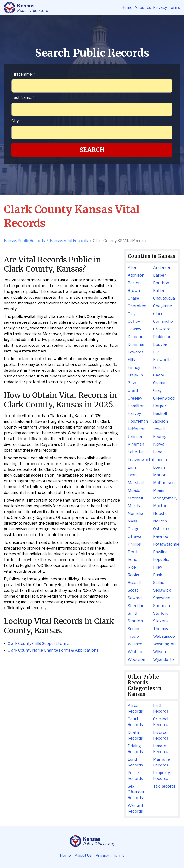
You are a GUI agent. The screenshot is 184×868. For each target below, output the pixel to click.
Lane (158, 452)
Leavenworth (139, 460)
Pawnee (161, 537)
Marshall (136, 483)
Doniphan (137, 344)
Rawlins (160, 552)
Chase (133, 298)
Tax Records (164, 786)
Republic (161, 560)
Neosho (160, 513)
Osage (134, 529)
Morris (134, 506)
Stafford (161, 613)
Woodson (136, 659)
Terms (174, 8)
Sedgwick (162, 590)
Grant (133, 391)
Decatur (135, 337)
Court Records (135, 722)
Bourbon (161, 283)
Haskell (160, 414)
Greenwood (164, 398)
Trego (133, 636)
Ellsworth (162, 360)
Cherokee (137, 306)
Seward (135, 598)
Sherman (161, 606)
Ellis (131, 360)
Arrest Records (135, 708)
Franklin (135, 375)
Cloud (158, 314)
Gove (132, 383)
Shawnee (162, 598)
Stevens (161, 621)
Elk (156, 352)
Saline (159, 583)
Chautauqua (164, 298)
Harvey (134, 414)
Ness (132, 521)
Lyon (132, 475)
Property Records (161, 776)
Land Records (135, 762)
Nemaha (135, 513)
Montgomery (165, 498)
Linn (132, 467)
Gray (157, 391)
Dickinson (162, 337)
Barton (134, 283)
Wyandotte (164, 659)
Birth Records (161, 708)
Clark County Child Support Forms (38, 644)
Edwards (135, 352)
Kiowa (159, 444)
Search (92, 150)
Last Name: (23, 98)
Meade (134, 490)
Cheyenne (163, 306)
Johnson (135, 437)
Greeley (135, 398)
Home (127, 8)
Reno (132, 560)
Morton (160, 506)
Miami (159, 490)
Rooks (133, 575)
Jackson (161, 421)
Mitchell (135, 498)
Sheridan (136, 606)
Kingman (136, 444)
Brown (134, 291)
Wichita (135, 652)
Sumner (135, 629)
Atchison (136, 275)
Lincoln (160, 460)
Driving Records (135, 749)
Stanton (135, 621)
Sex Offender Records (136, 792)
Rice (132, 567)
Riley (158, 567)
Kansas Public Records (24, 241)
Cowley (134, 329)
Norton (160, 521)
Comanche (163, 321)
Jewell (159, 429)
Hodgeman (138, 421)
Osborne (161, 529)
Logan (159, 467)
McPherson (164, 483)
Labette (135, 452)
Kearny (160, 437)
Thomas (161, 629)
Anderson (162, 268)
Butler (159, 291)
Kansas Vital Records (69, 241)
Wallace (135, 644)
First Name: (23, 74)
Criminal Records (161, 722)
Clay (132, 314)
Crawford (162, 329)
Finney (134, 367)
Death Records (135, 735)
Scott (133, 590)
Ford (157, 367)
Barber (160, 275)
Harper (160, 406)
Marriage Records (162, 762)
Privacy (160, 8)
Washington (164, 644)
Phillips (134, 544)
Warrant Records (135, 808)
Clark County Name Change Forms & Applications (53, 650)
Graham (160, 383)
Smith (133, 613)
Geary (158, 375)
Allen (132, 268)
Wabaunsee (164, 636)
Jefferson (137, 429)
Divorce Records (161, 735)
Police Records (135, 776)
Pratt (133, 552)
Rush (158, 575)
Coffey (134, 321)
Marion (160, 475)
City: (15, 121)
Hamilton (136, 406)
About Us (143, 8)
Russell (134, 583)
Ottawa (135, 537)
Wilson (159, 652)
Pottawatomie (165, 544)
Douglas (160, 344)
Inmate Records (161, 749)
